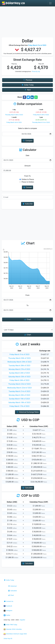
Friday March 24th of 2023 (41, 115)
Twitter (7, 615)
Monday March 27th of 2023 (19, 369)
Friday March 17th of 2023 (19, 406)
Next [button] (27, 90)
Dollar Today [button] (27, 85)
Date (27, 155)
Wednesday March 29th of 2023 (19, 362)
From (27, 295)
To (28, 305)
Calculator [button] (27, 488)
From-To (27, 176)
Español (22, 620)
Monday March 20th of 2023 (19, 395)
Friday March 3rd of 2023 (14, 122)
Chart (27, 319)
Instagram (8, 610)
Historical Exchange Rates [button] (28, 412)
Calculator (12, 591)
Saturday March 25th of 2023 (19, 377)
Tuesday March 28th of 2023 (19, 366)
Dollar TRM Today (10, 625)
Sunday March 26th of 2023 (19, 373)
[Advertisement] (27, 22)
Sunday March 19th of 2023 (19, 399)
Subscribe (27, 204)
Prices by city (36, 71)
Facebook (8, 606)
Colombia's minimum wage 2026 (15, 634)
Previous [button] (28, 80)
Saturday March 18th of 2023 (19, 402)
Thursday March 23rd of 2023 (19, 384)
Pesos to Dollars (28, 182)
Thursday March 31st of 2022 (41, 122)
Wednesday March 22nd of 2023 (19, 388)
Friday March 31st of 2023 (19, 354)
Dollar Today (9, 580)
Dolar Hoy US (8, 638)
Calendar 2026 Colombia (13, 629)
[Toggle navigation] (50, 3)
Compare (27, 141)
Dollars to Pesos (28, 179)
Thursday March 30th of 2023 (14, 115)
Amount (27, 166)
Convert (28, 187)
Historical (12, 586)
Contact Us (8, 601)
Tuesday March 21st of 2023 (19, 391)
